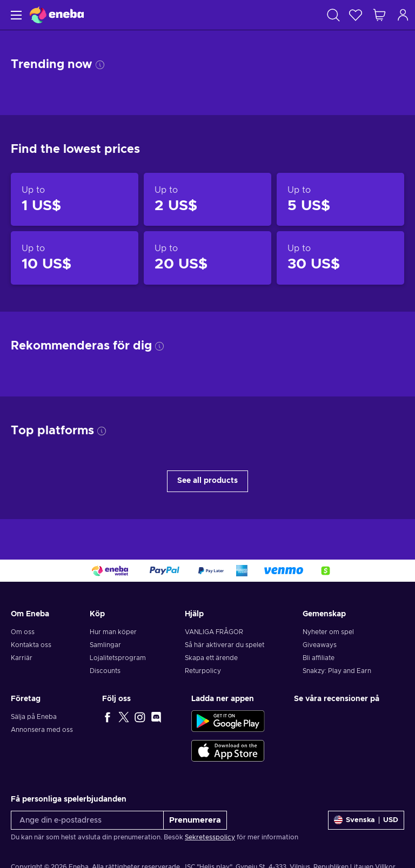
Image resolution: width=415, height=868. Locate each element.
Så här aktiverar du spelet (225, 645)
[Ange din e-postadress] (87, 820)
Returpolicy (203, 671)
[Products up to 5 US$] (340, 199)
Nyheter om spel (328, 632)
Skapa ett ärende (211, 658)
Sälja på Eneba (34, 717)
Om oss (23, 632)
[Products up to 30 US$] (340, 258)
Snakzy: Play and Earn (337, 671)
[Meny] (15, 15)
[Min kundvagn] (379, 15)
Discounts (105, 671)
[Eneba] (57, 15)
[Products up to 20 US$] (207, 258)
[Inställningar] (366, 820)
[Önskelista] (356, 15)
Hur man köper (113, 632)
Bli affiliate (319, 658)
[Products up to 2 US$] (207, 199)
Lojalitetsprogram (118, 658)
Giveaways (320, 645)
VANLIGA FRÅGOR (214, 632)
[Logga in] (403, 15)
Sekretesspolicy (210, 837)
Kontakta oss (31, 645)
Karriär (22, 658)
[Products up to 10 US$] (75, 258)
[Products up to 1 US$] (75, 199)
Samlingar (105, 645)
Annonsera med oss (42, 730)
